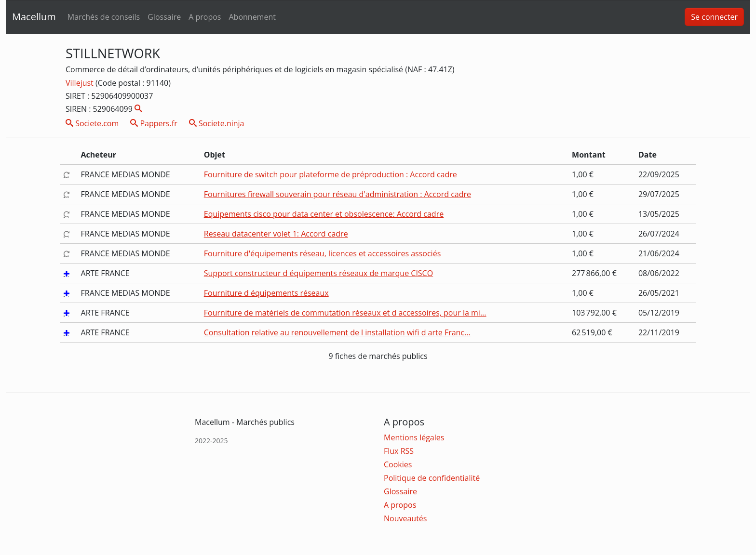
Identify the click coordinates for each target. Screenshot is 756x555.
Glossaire (164, 17)
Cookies (398, 464)
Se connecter (714, 17)
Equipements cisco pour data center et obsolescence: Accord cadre (324, 214)
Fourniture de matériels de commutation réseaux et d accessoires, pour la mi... (345, 313)
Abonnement (252, 17)
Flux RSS (399, 451)
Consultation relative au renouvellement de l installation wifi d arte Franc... (337, 332)
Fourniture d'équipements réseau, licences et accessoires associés (323, 253)
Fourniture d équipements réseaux (266, 293)
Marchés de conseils (104, 17)
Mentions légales (414, 437)
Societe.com (92, 123)
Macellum (34, 17)
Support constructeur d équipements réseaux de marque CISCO (318, 273)
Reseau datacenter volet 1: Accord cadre (276, 234)
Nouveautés (405, 518)
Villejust (81, 83)
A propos (205, 17)
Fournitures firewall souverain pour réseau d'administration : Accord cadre (337, 194)
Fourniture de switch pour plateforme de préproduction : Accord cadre (331, 174)
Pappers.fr (154, 123)
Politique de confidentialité (432, 478)
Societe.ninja (217, 123)
